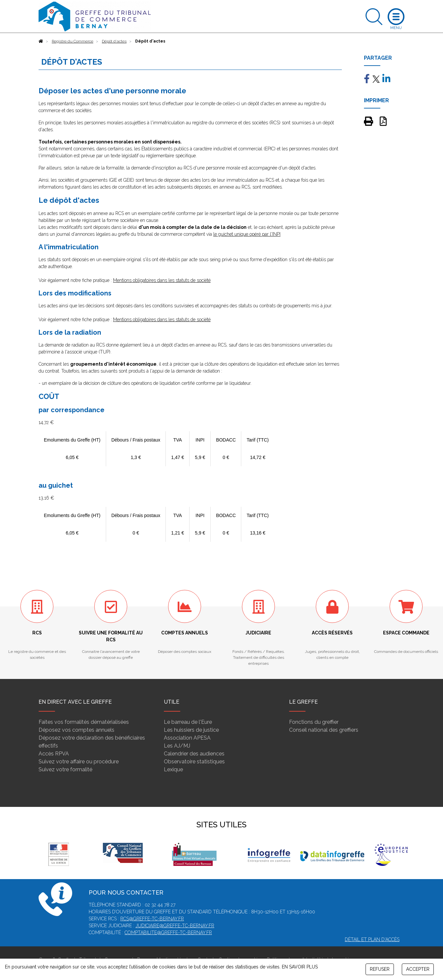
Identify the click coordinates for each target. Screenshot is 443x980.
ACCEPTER (418, 969)
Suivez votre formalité (65, 769)
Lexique (173, 769)
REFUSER (380, 969)
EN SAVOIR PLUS (300, 967)
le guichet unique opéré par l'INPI (247, 234)
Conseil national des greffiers (324, 730)
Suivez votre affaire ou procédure (79, 762)
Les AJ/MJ (177, 746)
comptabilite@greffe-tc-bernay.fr (168, 933)
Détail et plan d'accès (372, 939)
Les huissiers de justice (191, 730)
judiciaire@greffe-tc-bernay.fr (175, 926)
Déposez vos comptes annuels (76, 730)
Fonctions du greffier (314, 722)
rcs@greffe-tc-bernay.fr (152, 919)
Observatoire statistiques (194, 762)
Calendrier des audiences (194, 754)
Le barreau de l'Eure (188, 722)
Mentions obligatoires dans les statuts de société (162, 280)
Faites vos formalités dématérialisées (84, 722)
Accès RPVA (54, 754)
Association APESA (187, 738)
